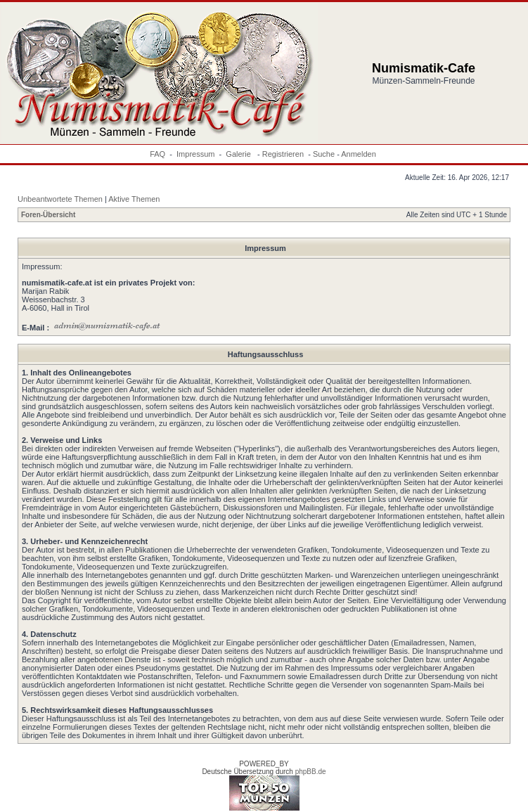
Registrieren (283, 154)
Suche (324, 154)
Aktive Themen (134, 199)
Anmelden (359, 154)
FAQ (157, 154)
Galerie (239, 154)
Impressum (195, 154)
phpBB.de (311, 772)
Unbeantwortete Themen (60, 199)
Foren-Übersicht (48, 215)
